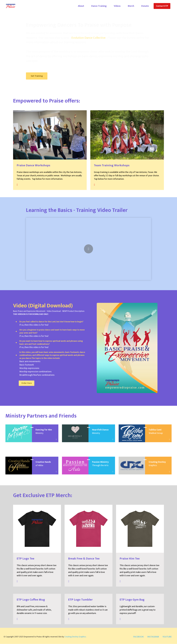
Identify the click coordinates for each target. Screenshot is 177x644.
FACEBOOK (138, 637)
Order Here (27, 383)
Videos (117, 6)
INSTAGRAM (153, 637)
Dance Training (99, 6)
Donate (145, 6)
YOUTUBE (167, 637)
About (81, 6)
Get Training (37, 76)
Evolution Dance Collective (88, 38)
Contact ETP (162, 6)
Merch (131, 6)
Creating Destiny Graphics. (75, 637)
